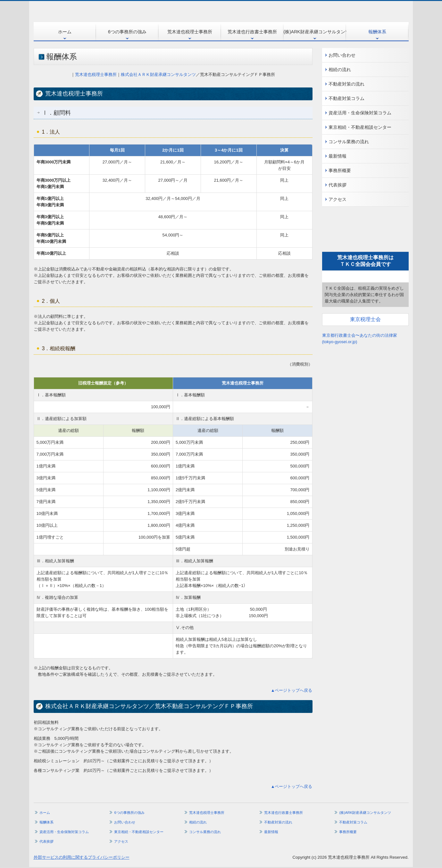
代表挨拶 (338, 185)
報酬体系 (377, 32)
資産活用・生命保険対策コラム (360, 113)
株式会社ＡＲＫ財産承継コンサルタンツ (158, 74)
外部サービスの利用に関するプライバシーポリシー (82, 857)
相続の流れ (340, 70)
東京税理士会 (365, 319)
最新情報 (338, 156)
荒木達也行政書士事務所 (252, 32)
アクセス (338, 199)
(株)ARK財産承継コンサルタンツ (315, 32)
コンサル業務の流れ (349, 142)
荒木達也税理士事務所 (190, 32)
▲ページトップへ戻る (292, 690)
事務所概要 (340, 170)
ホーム (65, 32)
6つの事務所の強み (127, 32)
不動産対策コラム (346, 98)
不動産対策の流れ (346, 84)
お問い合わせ (342, 55)
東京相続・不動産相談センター (360, 127)
